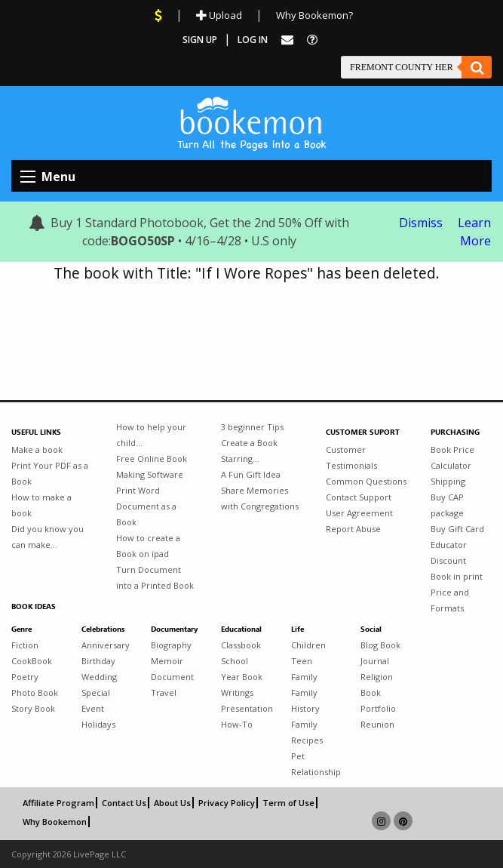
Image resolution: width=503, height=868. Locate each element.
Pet (298, 756)
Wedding (99, 677)
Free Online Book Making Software (152, 466)
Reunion (377, 724)
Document (172, 677)
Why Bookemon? (314, 15)
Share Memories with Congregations (260, 498)
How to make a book (41, 505)
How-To (237, 724)
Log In (253, 40)
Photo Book (35, 693)
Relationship (315, 772)
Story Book (33, 708)
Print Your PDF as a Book (50, 473)
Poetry (25, 677)
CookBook (32, 661)
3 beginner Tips (252, 427)
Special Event (96, 700)
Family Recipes (307, 732)
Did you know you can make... (48, 537)
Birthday (98, 661)
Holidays (98, 724)
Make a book (37, 449)
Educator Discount (449, 553)
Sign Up (200, 40)
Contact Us (124, 803)
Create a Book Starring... (249, 451)
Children (308, 645)
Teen (302, 661)
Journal (375, 661)
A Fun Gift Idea (251, 474)
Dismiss (421, 223)
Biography (171, 645)
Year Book (242, 677)
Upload (219, 15)
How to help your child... (151, 435)
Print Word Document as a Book (146, 506)
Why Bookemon (55, 822)
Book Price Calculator (452, 457)
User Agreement (359, 513)
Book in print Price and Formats (457, 592)
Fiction (25, 645)
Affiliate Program (58, 803)
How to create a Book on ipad (148, 546)
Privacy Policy (227, 803)
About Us (172, 803)
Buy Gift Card (457, 529)
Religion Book (377, 685)
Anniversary (105, 645)
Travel (164, 693)
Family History (305, 700)
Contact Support (359, 497)
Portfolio (378, 708)
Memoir (167, 661)
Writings (237, 693)
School (235, 661)
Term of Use (288, 803)
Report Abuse (353, 529)
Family (304, 677)
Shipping (448, 481)
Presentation (245, 708)
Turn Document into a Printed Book (155, 577)
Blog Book (380, 645)
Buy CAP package (447, 505)
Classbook (241, 645)
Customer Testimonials (351, 457)
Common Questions (366, 481)
